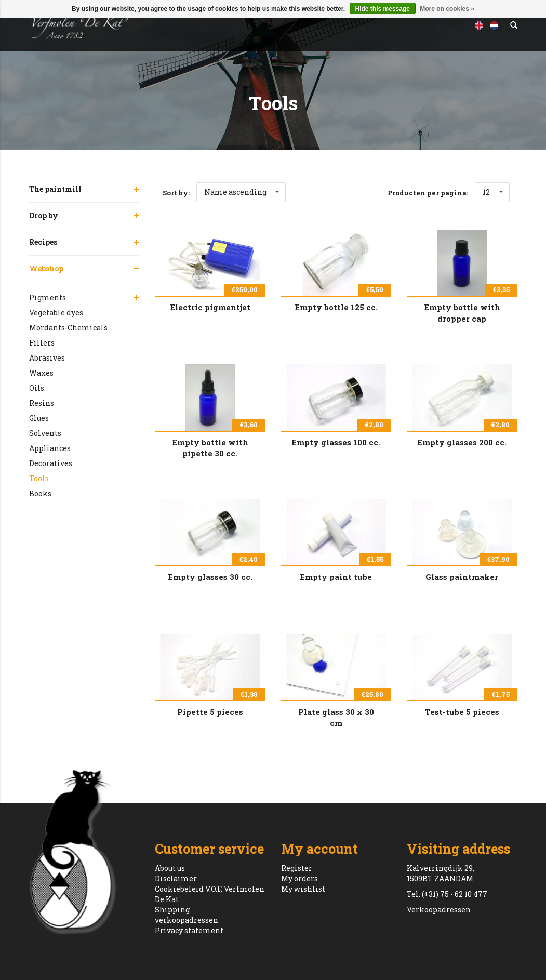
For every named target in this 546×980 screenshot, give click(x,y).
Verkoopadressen (439, 910)
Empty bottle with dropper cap (462, 312)
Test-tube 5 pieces (462, 712)
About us (170, 868)
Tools (39, 478)
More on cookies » (447, 9)
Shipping (172, 910)
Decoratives (51, 463)
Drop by (44, 215)
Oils (37, 388)
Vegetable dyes (56, 313)
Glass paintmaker (462, 577)
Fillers (42, 343)
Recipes (43, 242)
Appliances (50, 448)
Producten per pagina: (428, 193)
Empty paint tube (336, 577)
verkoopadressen (187, 920)
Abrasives (47, 358)
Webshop (46, 268)
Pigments (48, 297)
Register (297, 868)
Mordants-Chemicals (68, 328)
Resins (42, 403)
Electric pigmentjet (210, 307)
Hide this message (383, 9)
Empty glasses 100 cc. (336, 442)
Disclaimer (176, 878)
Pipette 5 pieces (210, 712)
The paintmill (55, 189)
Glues (39, 418)
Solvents (45, 433)
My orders (299, 878)
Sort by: (176, 193)
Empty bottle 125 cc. (336, 307)
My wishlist (303, 889)
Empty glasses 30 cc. (210, 577)
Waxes (41, 373)
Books (40, 493)
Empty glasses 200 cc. (462, 442)
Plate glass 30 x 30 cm (336, 717)
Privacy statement (189, 930)
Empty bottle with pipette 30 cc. (210, 447)
